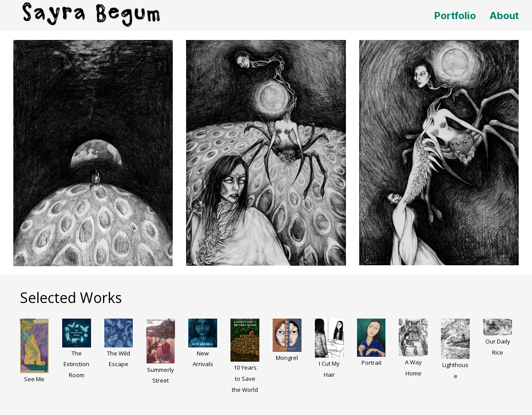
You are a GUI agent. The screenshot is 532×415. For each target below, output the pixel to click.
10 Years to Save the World (245, 379)
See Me (34, 379)
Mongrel (287, 358)
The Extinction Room (76, 364)
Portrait (371, 363)
